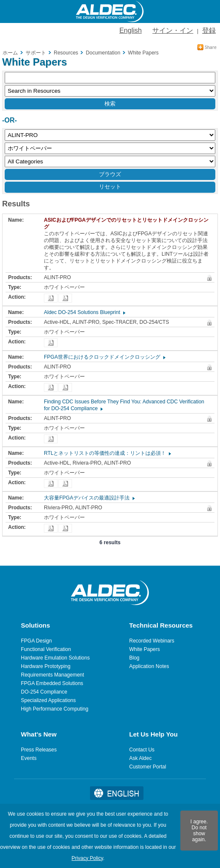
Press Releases (39, 750)
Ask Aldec (140, 758)
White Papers (145, 649)
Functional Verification (46, 649)
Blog (134, 658)
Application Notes (149, 666)
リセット (110, 187)
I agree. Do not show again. (199, 831)
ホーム (10, 53)
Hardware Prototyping (46, 666)
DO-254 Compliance (44, 692)
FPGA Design (36, 641)
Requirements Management (52, 675)
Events (29, 758)
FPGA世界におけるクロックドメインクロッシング (104, 357)
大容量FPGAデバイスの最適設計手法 (89, 498)
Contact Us (142, 750)
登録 (209, 30)
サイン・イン (173, 30)
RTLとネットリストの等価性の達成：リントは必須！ (107, 453)
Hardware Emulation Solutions (55, 658)
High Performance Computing (55, 709)
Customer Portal (148, 767)
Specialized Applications (48, 700)
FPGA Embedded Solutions (52, 683)
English (130, 30)
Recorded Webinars (152, 641)
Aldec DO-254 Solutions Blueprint (84, 312)
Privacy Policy (87, 858)
